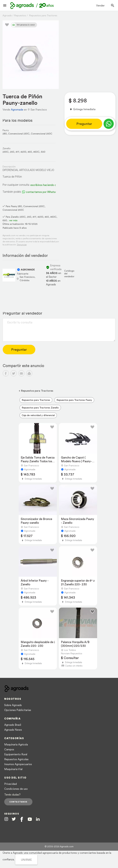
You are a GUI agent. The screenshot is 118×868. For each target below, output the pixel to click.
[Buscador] (113, 5)
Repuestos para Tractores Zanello (40, 408)
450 (30, 152)
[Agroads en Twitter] (14, 819)
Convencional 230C (19, 134)
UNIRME (26, 860)
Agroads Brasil (13, 725)
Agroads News (13, 730)
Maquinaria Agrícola (16, 744)
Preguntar (84, 124)
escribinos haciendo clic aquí (47, 185)
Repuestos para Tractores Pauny (74, 400)
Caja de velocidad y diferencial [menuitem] (38, 415)
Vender (100, 5)
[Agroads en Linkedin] (38, 819)
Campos (9, 749)
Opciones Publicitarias (18, 710)
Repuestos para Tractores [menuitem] (36, 400)
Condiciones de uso (16, 789)
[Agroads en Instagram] (6, 819)
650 (43, 152)
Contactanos (18, 802)
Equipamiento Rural (16, 754)
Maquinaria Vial (13, 769)
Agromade (17, 109)
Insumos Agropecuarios (18, 764)
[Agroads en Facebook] (22, 819)
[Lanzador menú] (5, 5)
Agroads (7, 15)
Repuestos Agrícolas (16, 759)
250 (12, 152)
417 (17, 152)
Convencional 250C (42, 134)
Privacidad (11, 784)
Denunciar (22, 245)
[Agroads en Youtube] (30, 819)
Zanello (7, 148)
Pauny (6, 130)
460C (36, 152)
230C (6, 152)
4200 (23, 152)
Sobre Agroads (13, 705)
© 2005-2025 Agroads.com (59, 847)
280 (5, 134)
